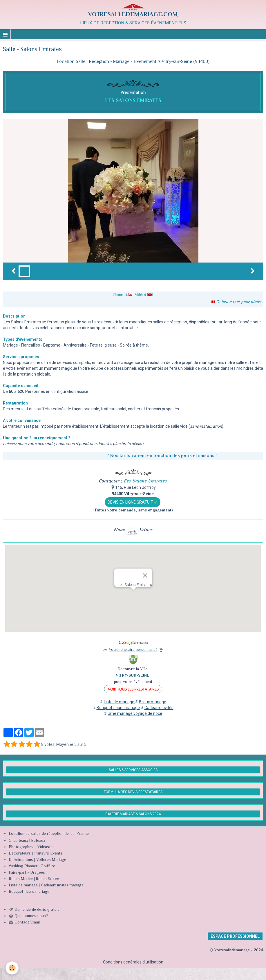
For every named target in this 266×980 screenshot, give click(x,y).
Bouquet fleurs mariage (29, 892)
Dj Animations (21, 860)
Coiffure (48, 866)
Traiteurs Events (48, 854)
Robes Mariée (21, 879)
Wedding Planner (23, 866)
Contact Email (27, 923)
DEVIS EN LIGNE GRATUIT (133, 502)
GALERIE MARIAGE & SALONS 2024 (133, 814)
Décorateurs (20, 854)
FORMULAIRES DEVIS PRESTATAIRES (133, 792)
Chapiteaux (18, 841)
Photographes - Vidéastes (32, 847)
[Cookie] (12, 968)
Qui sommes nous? (31, 916)
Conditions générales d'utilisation (133, 962)
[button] (133, 595)
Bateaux (38, 841)
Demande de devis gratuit (37, 910)
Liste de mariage (23, 886)
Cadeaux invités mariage (62, 886)
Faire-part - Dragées (27, 873)
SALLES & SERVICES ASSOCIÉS (133, 770)
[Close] (145, 575)
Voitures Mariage (51, 860)
